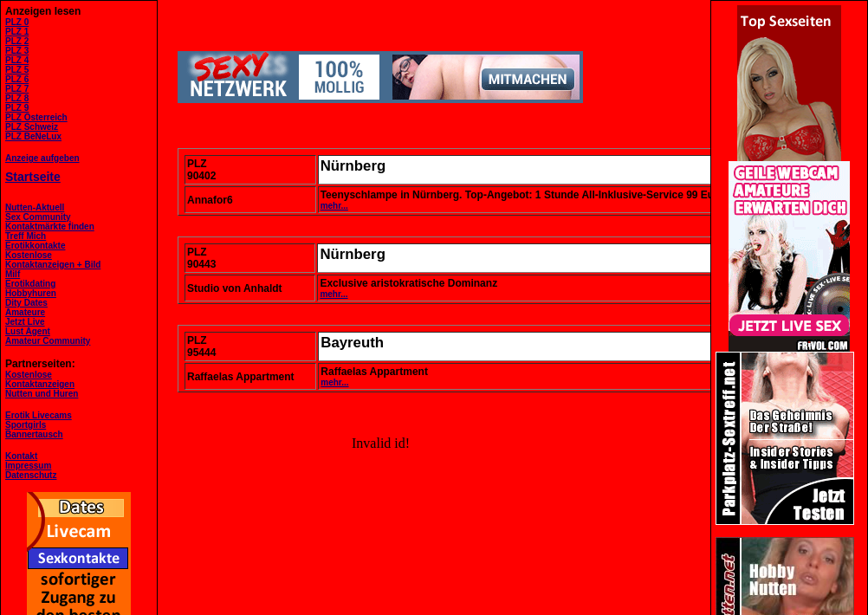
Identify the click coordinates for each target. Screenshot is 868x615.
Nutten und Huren (42, 394)
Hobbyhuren (31, 293)
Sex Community (38, 217)
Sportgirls (26, 425)
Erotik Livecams (39, 415)
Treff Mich (26, 236)
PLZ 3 (17, 51)
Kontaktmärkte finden (50, 227)
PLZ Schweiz (32, 127)
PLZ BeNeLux (33, 136)
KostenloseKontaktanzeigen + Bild (53, 260)
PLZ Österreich (36, 117)
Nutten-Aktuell (35, 207)
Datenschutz (31, 475)
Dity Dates (26, 303)
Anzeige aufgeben (42, 158)
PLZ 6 (17, 79)
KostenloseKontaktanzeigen (40, 379)
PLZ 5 (17, 70)
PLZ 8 (17, 98)
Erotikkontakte (35, 246)
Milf (13, 274)
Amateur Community (48, 341)
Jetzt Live (25, 322)
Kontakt (21, 456)
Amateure (25, 312)
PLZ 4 (17, 60)
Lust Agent (28, 331)
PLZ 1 (17, 32)
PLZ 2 (17, 41)
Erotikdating (30, 284)
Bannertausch (34, 434)
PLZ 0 (17, 22)
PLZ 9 (17, 108)
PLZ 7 (17, 89)
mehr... (334, 206)
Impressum (28, 466)
